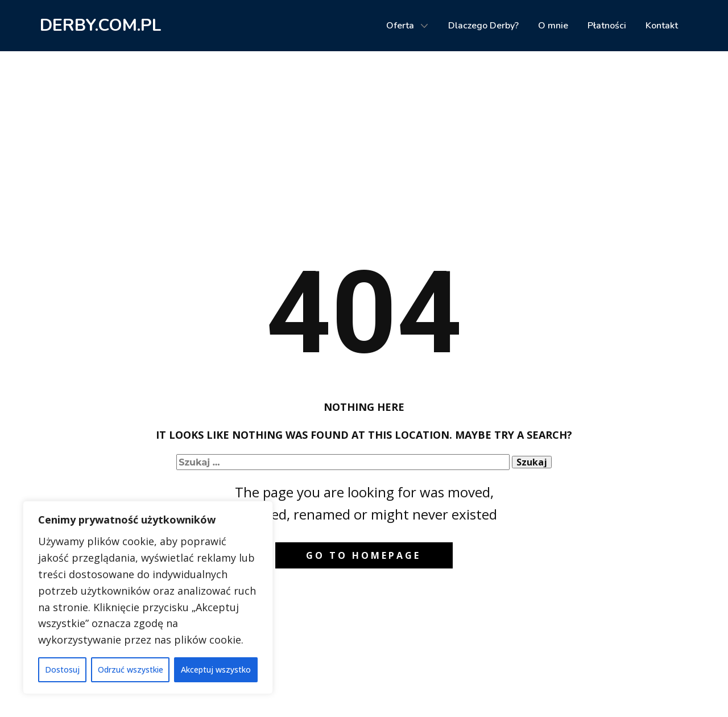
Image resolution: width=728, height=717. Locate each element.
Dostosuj (62, 669)
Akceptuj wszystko (216, 669)
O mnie (553, 26)
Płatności (607, 26)
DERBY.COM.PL (101, 25)
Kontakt (662, 26)
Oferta (400, 26)
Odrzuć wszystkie (131, 669)
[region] (148, 597)
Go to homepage (363, 555)
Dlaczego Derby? (483, 26)
